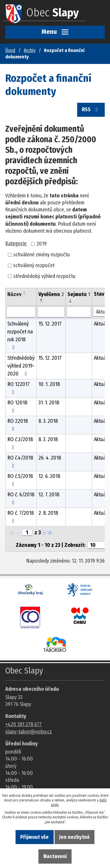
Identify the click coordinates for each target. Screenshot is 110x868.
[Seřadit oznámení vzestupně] (25, 292)
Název (14, 294)
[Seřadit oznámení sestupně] (25, 294)
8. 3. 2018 (48, 421)
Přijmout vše (34, 837)
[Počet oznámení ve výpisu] (98, 545)
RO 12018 (17, 406)
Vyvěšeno (51, 294)
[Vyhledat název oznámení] (21, 312)
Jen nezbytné (75, 837)
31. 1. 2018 (49, 403)
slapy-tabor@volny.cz (29, 732)
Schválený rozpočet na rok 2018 (20, 335)
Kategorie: (16, 243)
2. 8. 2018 (48, 513)
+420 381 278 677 (23, 724)
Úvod (10, 50)
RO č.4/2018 (20, 461)
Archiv (30, 50)
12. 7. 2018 (49, 495)
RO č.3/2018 (20, 443)
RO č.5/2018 (20, 480)
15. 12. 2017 (50, 324)
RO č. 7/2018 (21, 517)
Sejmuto (79, 294)
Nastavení (55, 856)
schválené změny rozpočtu (42, 255)
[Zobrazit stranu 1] (27, 533)
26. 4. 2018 (50, 458)
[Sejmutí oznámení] (79, 312)
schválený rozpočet (34, 265)
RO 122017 (18, 388)
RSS (91, 109)
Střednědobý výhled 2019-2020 (21, 366)
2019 (42, 244)
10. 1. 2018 (49, 384)
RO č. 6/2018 (21, 498)
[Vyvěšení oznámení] (51, 312)
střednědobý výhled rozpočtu (44, 276)
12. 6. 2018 (49, 476)
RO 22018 (18, 425)
